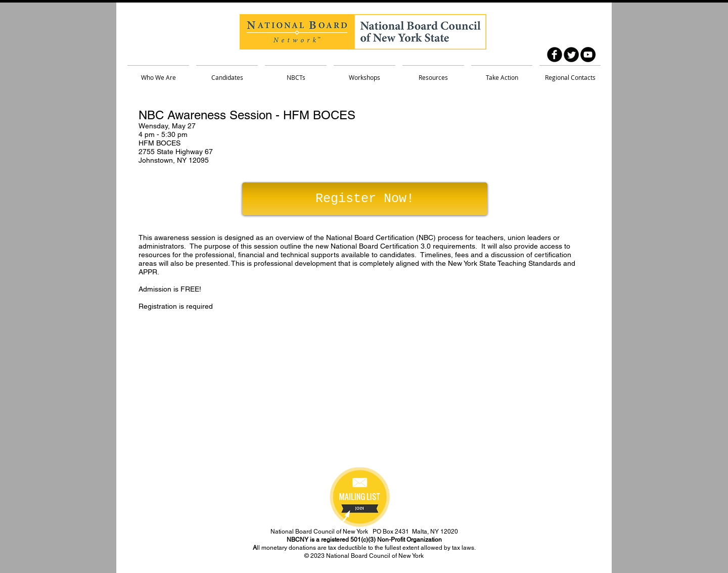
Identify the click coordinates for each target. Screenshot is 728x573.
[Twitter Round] (571, 55)
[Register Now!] (365, 199)
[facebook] (555, 55)
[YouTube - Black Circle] (588, 55)
